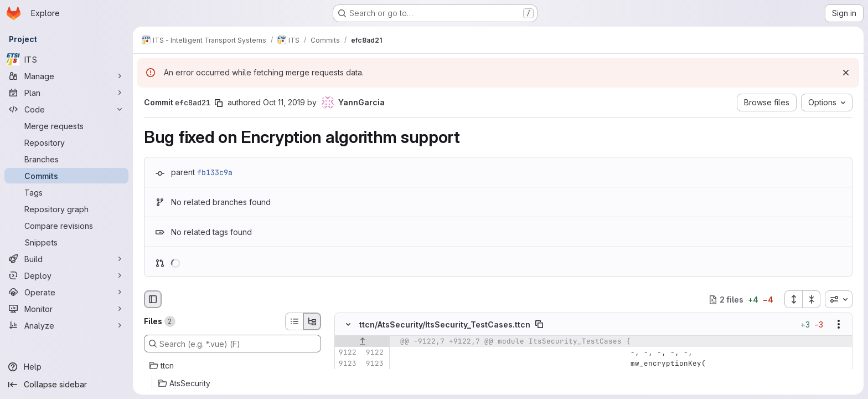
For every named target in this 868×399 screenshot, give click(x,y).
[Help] (66, 367)
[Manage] (66, 76)
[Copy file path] (539, 325)
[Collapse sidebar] (66, 385)
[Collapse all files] (812, 299)
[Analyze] (66, 325)
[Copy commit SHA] (219, 103)
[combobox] (839, 299)
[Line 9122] (347, 353)
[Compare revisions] (66, 226)
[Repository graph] (66, 209)
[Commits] (66, 176)
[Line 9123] (347, 364)
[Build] (66, 259)
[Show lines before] (362, 342)
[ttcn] (232, 366)
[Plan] (66, 93)
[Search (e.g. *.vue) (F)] (232, 344)
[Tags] (66, 192)
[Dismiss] (846, 73)
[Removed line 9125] (347, 386)
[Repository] (66, 142)
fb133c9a (215, 172)
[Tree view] (312, 321)
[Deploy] (66, 275)
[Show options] (839, 325)
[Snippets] (66, 242)
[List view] (294, 321)
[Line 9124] (347, 375)
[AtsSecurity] (232, 383)
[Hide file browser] (153, 299)
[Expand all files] (793, 299)
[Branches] (66, 159)
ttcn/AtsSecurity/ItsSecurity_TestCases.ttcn (445, 324)
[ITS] (66, 59)
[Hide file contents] (348, 325)
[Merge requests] (66, 126)
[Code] (66, 109)
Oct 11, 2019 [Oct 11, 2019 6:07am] (284, 102)
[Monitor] (66, 309)
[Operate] (66, 292)
